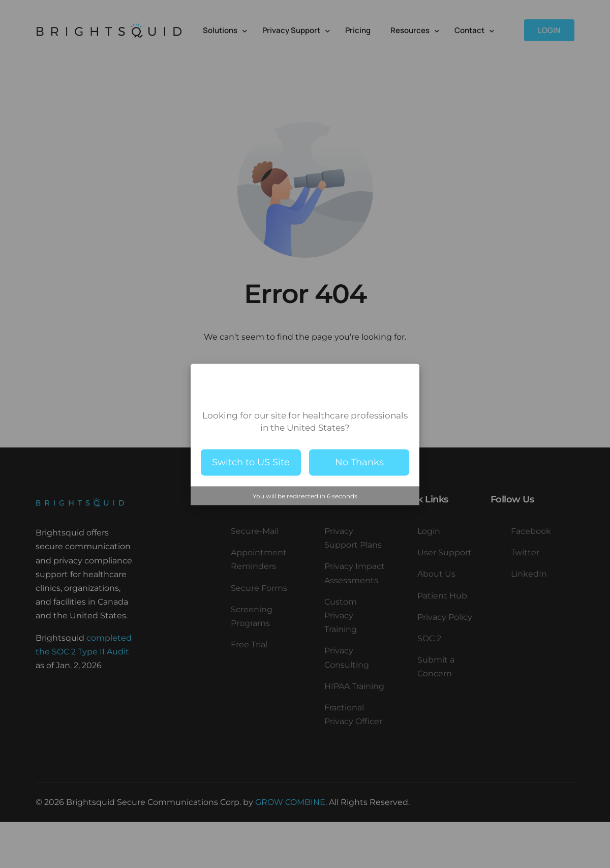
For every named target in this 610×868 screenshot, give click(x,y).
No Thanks (359, 462)
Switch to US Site (251, 462)
